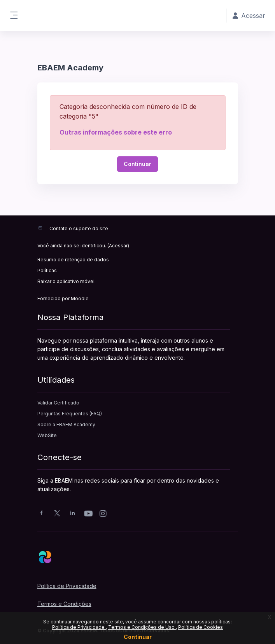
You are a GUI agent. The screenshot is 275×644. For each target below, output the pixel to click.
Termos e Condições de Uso (142, 627)
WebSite (47, 435)
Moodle (80, 298)
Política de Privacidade (79, 627)
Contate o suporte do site (79, 228)
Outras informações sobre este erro (116, 132)
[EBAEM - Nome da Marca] (138, 557)
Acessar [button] (249, 16)
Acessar (118, 246)
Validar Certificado (58, 403)
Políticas (47, 270)
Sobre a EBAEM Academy (66, 424)
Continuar (138, 637)
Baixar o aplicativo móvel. (67, 281)
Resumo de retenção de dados (73, 260)
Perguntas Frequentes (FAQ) (70, 414)
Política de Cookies (201, 627)
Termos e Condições (64, 604)
